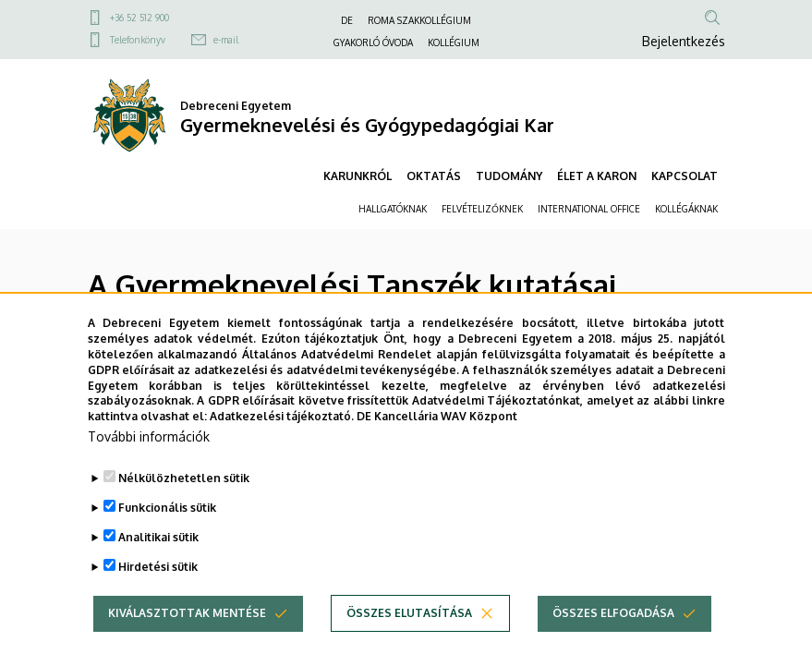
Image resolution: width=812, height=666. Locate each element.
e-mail (226, 40)
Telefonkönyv (138, 40)
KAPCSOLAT (685, 176)
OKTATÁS (434, 176)
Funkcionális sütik (167, 524)
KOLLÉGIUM (454, 42)
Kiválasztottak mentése (187, 630)
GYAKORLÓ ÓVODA (373, 42)
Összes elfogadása (613, 630)
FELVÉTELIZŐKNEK (482, 209)
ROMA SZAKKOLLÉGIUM (419, 20)
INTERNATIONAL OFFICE (589, 209)
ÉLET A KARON (597, 176)
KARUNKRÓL (358, 176)
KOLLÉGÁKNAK (686, 209)
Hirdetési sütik (158, 583)
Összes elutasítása (409, 630)
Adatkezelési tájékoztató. (282, 434)
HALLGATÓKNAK (393, 209)
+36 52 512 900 (139, 18)
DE (347, 20)
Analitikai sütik (158, 554)
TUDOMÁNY (509, 176)
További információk (149, 453)
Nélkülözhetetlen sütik (184, 495)
